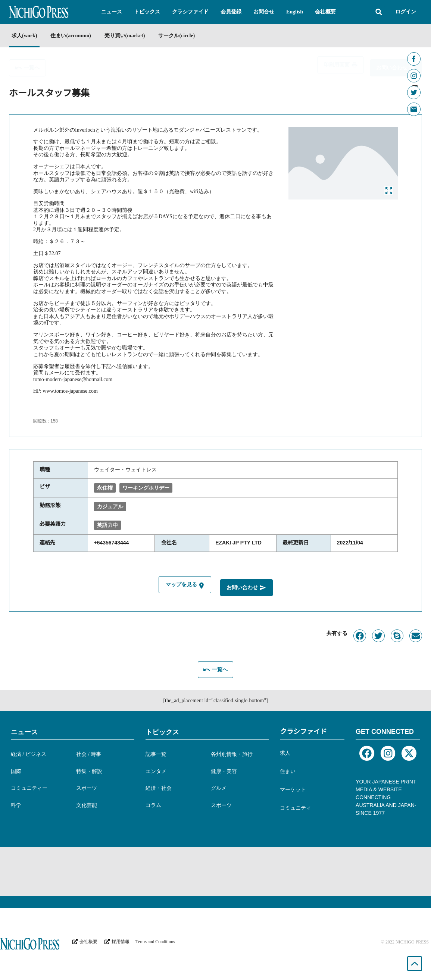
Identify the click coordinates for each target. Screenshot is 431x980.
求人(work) (24, 36)
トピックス (162, 731)
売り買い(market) (132, 36)
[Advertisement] (216, 870)
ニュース (24, 731)
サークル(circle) (188, 36)
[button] (112, 12)
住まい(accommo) (74, 36)
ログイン (406, 12)
